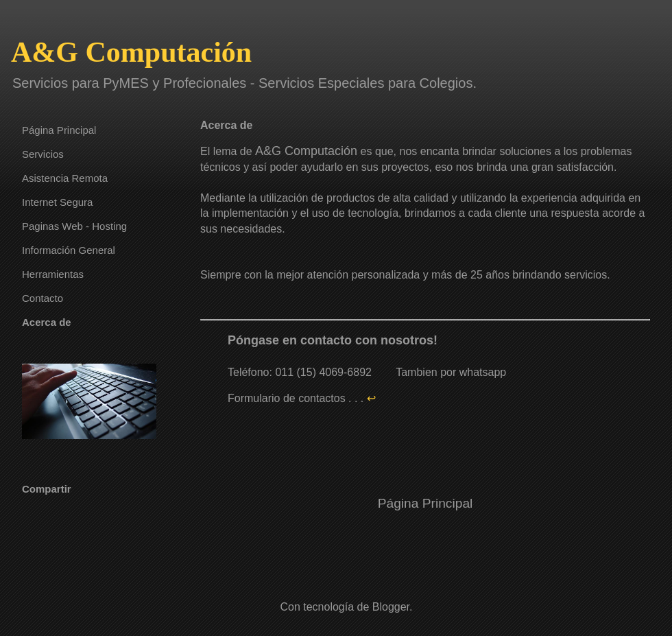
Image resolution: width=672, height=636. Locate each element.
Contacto (43, 298)
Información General (69, 250)
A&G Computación (131, 52)
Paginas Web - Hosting (74, 226)
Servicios (43, 154)
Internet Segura (57, 202)
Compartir (47, 489)
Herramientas (53, 274)
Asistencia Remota (65, 178)
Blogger (391, 607)
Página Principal (425, 503)
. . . (363, 398)
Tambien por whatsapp (451, 372)
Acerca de (47, 322)
